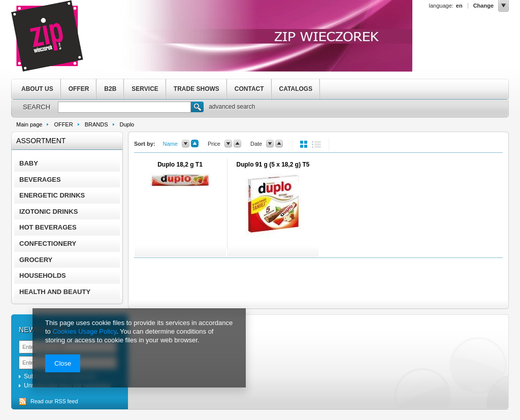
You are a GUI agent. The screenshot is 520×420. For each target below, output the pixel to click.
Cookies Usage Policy (84, 331)
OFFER (79, 89)
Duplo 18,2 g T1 (180, 165)
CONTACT (249, 89)
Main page (29, 124)
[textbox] (124, 107)
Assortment (41, 141)
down (186, 144)
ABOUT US (37, 89)
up (195, 144)
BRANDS (96, 124)
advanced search (232, 107)
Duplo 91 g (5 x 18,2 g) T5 (273, 165)
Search (197, 108)
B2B (110, 89)
